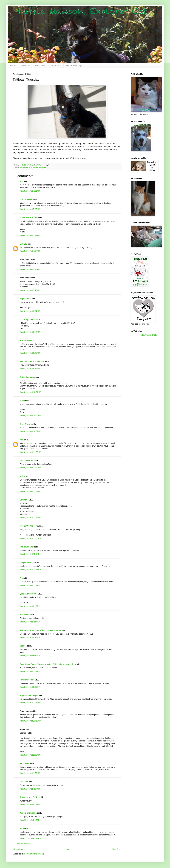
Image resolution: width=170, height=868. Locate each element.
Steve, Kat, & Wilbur (29, 218)
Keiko (22, 476)
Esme (22, 829)
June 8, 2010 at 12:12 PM (30, 554)
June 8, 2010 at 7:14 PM (30, 671)
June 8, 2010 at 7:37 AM (30, 251)
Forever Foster (26, 680)
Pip (21, 578)
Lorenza (23, 500)
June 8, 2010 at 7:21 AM (30, 191)
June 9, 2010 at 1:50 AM (30, 773)
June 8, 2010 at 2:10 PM (30, 606)
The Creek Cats (27, 461)
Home (13, 66)
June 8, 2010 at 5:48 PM (30, 656)
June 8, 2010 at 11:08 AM (30, 452)
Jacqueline (25, 763)
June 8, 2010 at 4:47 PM (30, 622)
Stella (22, 401)
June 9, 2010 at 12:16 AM (30, 703)
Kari (21, 440)
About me (25, 66)
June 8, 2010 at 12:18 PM (30, 570)
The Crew (24, 782)
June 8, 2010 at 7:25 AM (30, 209)
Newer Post (18, 849)
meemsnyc (25, 615)
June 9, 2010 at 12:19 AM (30, 721)
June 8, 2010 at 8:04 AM (30, 311)
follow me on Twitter (149, 335)
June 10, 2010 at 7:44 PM (30, 820)
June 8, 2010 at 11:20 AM (30, 468)
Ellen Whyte (25, 424)
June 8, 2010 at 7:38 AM (30, 269)
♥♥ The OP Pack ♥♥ (28, 526)
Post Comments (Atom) (34, 854)
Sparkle (23, 646)
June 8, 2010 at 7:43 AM (30, 290)
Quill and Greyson (28, 594)
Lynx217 (23, 244)
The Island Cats (27, 547)
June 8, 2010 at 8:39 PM (30, 687)
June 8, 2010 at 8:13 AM (30, 332)
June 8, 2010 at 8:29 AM (30, 353)
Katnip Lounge (26, 377)
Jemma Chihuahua (28, 813)
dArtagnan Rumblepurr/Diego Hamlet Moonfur (40, 630)
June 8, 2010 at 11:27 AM (30, 491)
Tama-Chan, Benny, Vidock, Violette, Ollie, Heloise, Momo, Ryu (48, 664)
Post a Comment (24, 844)
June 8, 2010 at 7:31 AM (30, 235)
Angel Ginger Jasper (29, 695)
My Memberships (74, 66)
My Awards (56, 66)
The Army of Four (28, 320)
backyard (42, 168)
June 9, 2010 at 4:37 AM (30, 789)
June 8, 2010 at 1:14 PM (30, 585)
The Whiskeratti (27, 199)
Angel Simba (25, 299)
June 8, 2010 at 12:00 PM (30, 539)
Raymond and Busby (29, 797)
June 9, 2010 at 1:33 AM (30, 755)
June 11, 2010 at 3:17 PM (30, 838)
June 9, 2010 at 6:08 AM (30, 804)
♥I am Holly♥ (25, 340)
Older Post (116, 849)
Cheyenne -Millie (27, 563)
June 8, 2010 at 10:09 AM (30, 416)
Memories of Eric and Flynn (32, 361)
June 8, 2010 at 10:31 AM (30, 431)
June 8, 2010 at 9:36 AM (30, 369)
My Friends (40, 66)
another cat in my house (29, 168)
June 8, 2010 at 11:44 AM (30, 518)
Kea (21, 181)
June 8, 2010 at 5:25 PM (30, 638)
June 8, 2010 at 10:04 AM (30, 392)
